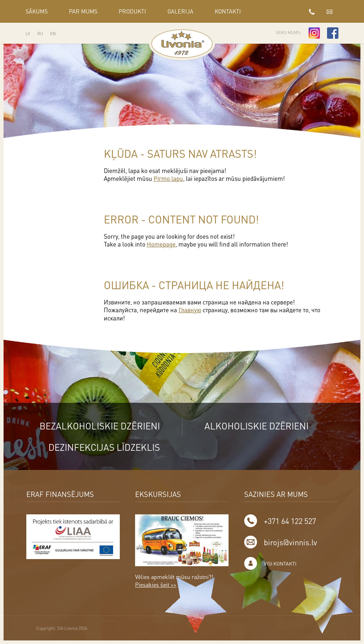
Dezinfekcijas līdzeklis (103, 446)
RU (40, 34)
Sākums (37, 11)
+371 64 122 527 (312, 11)
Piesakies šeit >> (156, 584)
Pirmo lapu (168, 178)
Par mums (83, 11)
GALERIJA (180, 11)
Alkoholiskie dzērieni (257, 425)
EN (53, 34)
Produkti (132, 11)
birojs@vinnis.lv (330, 11)
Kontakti (228, 11)
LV (28, 34)
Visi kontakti (280, 563)
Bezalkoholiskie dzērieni (99, 425)
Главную (190, 309)
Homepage (161, 244)
